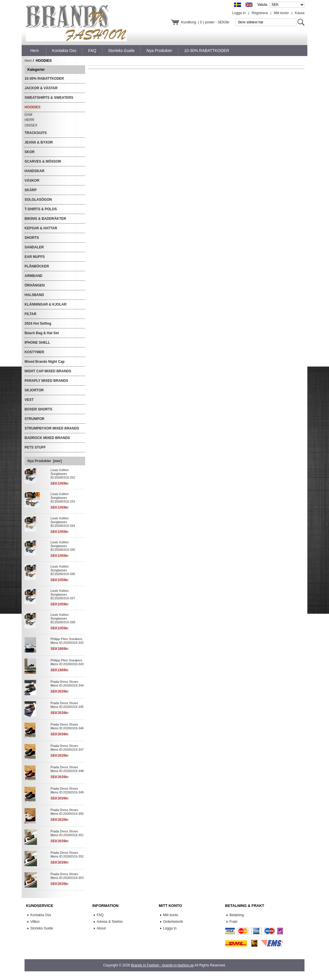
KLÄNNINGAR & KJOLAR (45, 304)
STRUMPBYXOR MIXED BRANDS (52, 428)
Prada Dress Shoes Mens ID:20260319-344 (67, 684)
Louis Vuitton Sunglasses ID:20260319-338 (63, 618)
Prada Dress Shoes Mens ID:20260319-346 (67, 726)
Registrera (260, 13)
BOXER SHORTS (38, 409)
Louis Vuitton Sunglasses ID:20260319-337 (63, 594)
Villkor (35, 922)
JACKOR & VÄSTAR (41, 88)
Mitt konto (281, 13)
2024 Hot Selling (38, 323)
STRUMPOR (34, 419)
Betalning (237, 915)
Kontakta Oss (41, 915)
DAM (28, 115)
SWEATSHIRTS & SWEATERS (49, 98)
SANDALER (34, 247)
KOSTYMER (34, 352)
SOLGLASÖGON (38, 200)
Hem (35, 51)
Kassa (300, 13)
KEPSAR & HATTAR (41, 228)
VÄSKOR (32, 181)
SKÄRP (31, 190)
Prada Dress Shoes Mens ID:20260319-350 (67, 812)
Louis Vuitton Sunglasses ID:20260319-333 (63, 498)
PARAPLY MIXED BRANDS (46, 381)
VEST (29, 400)
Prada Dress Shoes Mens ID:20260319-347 (67, 748)
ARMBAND (33, 276)
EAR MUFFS (35, 257)
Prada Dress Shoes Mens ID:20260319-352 (67, 855)
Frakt (233, 922)
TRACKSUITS (36, 133)
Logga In (239, 13)
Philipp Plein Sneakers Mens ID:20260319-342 (67, 641)
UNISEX (31, 125)
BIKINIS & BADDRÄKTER (45, 219)
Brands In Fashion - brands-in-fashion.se (162, 965)
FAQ (100, 915)
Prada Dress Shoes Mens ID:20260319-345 (67, 705)
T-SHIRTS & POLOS (41, 209)
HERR (29, 120)
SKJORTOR (34, 390)
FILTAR (30, 314)
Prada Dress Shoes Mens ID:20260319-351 (67, 833)
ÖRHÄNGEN (35, 285)
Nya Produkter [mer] (45, 461)
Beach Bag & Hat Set (42, 333)
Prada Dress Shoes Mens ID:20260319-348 (67, 769)
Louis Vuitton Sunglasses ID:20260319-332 (63, 474)
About (101, 928)
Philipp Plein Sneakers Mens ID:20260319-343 (67, 662)
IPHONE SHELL (37, 343)
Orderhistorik (173, 922)
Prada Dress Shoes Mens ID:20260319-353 (67, 876)
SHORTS (32, 238)
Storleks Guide (42, 928)
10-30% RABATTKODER (44, 79)
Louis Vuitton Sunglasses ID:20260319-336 (63, 570)
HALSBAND (34, 295)
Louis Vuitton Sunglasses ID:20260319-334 (63, 522)
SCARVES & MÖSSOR (43, 161)
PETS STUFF (35, 447)
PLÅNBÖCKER (37, 266)
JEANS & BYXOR (39, 142)
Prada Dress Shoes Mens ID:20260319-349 (67, 790)
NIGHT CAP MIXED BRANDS (48, 371)
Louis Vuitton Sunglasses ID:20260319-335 (63, 546)
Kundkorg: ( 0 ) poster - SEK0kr (205, 22)
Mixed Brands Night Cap (45, 362)
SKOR (30, 152)
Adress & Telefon (110, 922)
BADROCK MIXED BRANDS (47, 438)
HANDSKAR (34, 171)
